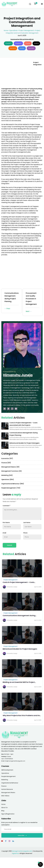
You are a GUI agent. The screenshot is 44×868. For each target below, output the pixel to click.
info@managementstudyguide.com (15, 761)
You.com (31, 48)
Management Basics (8, 792)
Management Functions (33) (12, 471)
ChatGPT (8, 43)
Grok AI (36, 43)
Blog (3, 811)
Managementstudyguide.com (22, 851)
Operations (13, 30)
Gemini (22, 48)
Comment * (6, 506)
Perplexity (18, 43)
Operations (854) (8, 479)
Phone (25, 533)
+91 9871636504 (8, 759)
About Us (4, 807)
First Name (6, 523)
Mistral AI (13, 48)
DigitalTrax (15, 853)
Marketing (5, 780)
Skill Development (7, 770)
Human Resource (7, 789)
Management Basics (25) (10, 467)
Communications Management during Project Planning (12, 301)
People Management (8, 776)
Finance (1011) (6, 463)
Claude (28, 43)
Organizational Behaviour (10, 783)
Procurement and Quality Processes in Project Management (33, 302)
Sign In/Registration (8, 814)
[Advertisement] (16, 74)
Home (6, 30)
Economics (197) (7, 458)
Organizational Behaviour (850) (13, 484)
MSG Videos (5, 796)
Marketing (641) (7, 475)
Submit (9, 545)
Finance (4, 786)
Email (4, 533)
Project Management (26, 30)
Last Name (27, 523)
